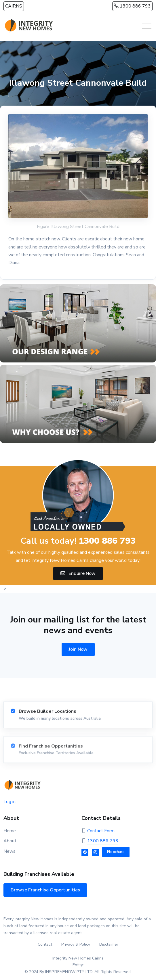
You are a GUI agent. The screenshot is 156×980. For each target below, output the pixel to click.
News (9, 851)
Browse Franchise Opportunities (45, 890)
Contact (45, 944)
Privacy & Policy (76, 944)
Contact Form (101, 831)
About (10, 841)
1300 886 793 (132, 6)
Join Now (78, 649)
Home (10, 831)
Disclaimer (109, 944)
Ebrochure (116, 852)
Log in (9, 802)
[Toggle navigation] (147, 26)
